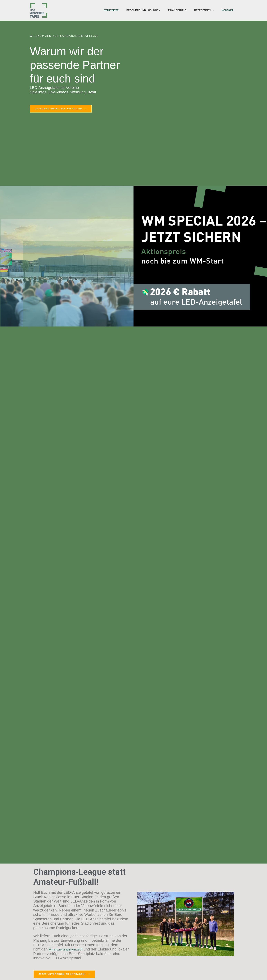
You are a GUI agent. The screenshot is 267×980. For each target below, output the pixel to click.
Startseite (109, 10)
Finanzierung (176, 10)
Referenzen (203, 10)
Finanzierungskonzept (67, 949)
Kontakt (227, 10)
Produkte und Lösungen (142, 10)
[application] (212, 10)
